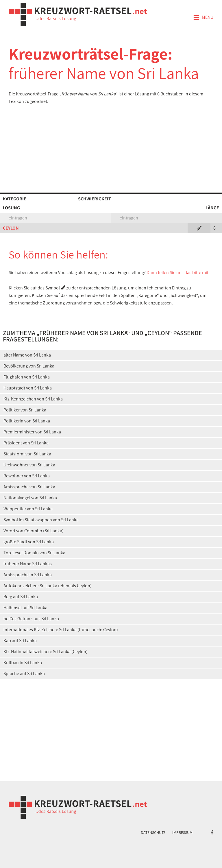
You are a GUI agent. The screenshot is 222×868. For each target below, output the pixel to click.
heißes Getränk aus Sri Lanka (31, 619)
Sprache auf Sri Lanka (24, 674)
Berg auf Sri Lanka (21, 597)
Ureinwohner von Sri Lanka (29, 465)
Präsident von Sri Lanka (26, 443)
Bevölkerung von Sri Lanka (29, 366)
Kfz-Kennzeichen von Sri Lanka (33, 399)
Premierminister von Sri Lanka (32, 432)
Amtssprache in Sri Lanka (28, 575)
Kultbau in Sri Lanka (23, 663)
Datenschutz (153, 832)
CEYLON (11, 228)
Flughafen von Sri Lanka (27, 377)
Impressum (182, 832)
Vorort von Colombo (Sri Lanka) (34, 531)
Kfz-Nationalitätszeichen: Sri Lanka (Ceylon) (46, 652)
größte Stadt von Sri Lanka (29, 542)
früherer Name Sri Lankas (28, 564)
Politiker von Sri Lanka (25, 410)
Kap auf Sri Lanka (20, 641)
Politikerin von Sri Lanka (27, 421)
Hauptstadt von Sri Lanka (28, 388)
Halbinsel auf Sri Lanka (25, 608)
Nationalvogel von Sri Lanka (30, 498)
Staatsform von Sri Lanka (27, 454)
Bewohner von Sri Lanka (27, 476)
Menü (203, 18)
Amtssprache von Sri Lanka (29, 487)
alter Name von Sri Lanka (27, 355)
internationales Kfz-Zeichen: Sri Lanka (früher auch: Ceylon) (61, 630)
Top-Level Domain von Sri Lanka (34, 553)
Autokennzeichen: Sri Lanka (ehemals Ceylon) (48, 586)
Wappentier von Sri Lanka (28, 509)
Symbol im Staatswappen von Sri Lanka (41, 520)
